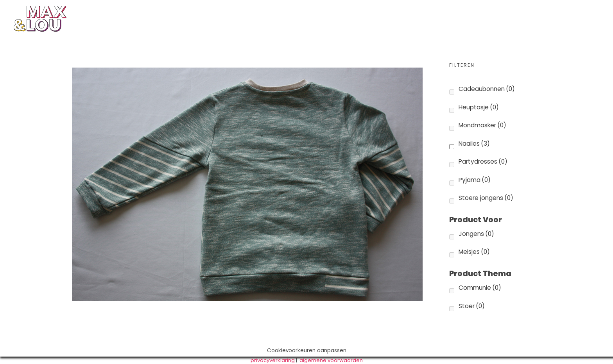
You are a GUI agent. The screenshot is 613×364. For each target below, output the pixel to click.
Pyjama (475, 180)
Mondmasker (482, 125)
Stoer (472, 306)
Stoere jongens (486, 198)
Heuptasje (479, 107)
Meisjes (474, 252)
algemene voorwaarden (331, 360)
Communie (480, 288)
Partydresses (483, 161)
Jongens (476, 234)
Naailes (474, 144)
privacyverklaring (273, 360)
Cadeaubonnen (487, 89)
